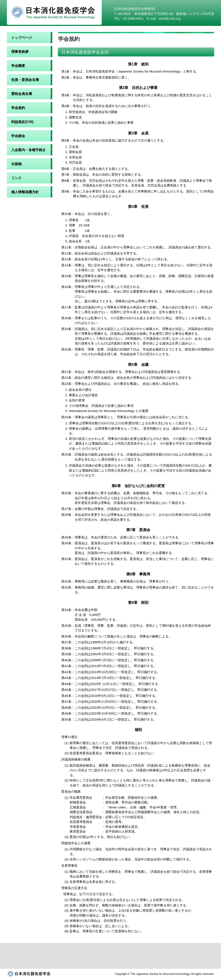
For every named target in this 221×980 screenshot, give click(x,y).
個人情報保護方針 (25, 192)
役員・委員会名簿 (25, 80)
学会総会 (18, 136)
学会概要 (18, 66)
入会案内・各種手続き (28, 150)
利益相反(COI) (22, 122)
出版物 (16, 164)
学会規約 (18, 108)
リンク (16, 178)
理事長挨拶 (20, 52)
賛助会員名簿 (22, 94)
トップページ (22, 38)
